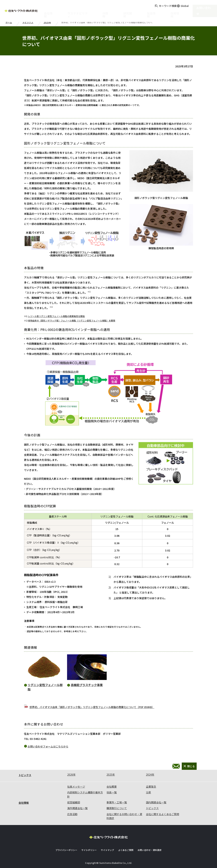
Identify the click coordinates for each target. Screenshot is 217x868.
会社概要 (112, 787)
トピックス (28, 22)
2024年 (150, 775)
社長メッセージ (76, 787)
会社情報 (24, 803)
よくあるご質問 (126, 850)
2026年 (71, 775)
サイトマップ (107, 850)
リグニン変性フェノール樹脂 (45, 687)
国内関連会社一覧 (156, 802)
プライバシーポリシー (66, 850)
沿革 (148, 792)
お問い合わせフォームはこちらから (48, 746)
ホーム (9, 22)
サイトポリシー (89, 850)
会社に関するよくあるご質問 (162, 814)
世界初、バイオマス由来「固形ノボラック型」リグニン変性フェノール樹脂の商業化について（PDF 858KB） (92, 707)
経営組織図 (74, 802)
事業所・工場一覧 (117, 802)
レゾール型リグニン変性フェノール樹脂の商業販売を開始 (56, 316)
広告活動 (72, 814)
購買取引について (117, 808)
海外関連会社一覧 (77, 808)
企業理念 (151, 787)
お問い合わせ (207, 9)
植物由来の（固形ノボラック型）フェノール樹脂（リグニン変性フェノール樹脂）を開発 (72, 320)
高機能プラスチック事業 (87, 685)
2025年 (47, 22)
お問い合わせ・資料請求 (176, 766)
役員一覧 (112, 792)
